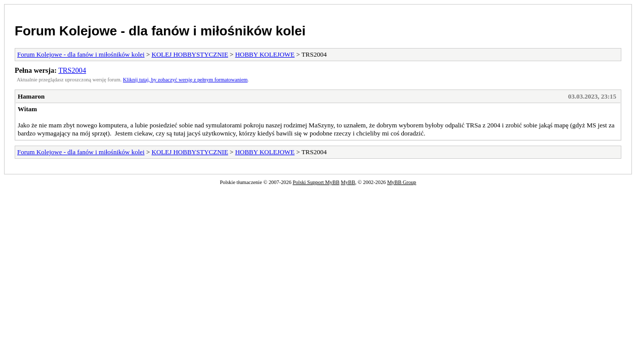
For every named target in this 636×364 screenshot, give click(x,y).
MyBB (348, 182)
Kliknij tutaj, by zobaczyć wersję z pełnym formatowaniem (185, 80)
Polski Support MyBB (316, 182)
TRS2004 (72, 70)
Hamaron (31, 96)
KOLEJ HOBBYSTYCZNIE (190, 54)
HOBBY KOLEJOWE (265, 54)
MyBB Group (401, 182)
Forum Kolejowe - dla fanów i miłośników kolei (160, 31)
